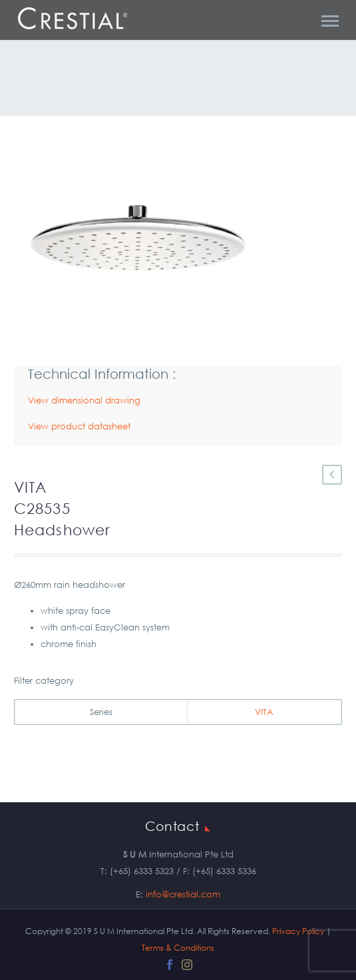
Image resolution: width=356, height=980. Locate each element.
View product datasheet (79, 426)
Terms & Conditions (178, 948)
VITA (264, 712)
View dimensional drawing (84, 400)
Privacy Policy (298, 931)
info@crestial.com (183, 894)
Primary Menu (330, 21)
